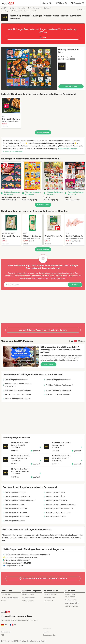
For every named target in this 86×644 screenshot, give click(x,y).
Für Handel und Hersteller (10, 598)
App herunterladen (72, 603)
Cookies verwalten (49, 635)
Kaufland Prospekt (29, 598)
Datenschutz (61, 278)
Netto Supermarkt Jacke (55, 492)
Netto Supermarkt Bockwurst (16, 512)
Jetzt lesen (48, 364)
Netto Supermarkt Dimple (14, 492)
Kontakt (46, 632)
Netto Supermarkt (35, 8)
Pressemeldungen (72, 606)
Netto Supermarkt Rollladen (56, 500)
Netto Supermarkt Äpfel (54, 496)
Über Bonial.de (6, 595)
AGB (3, 635)
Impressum (47, 629)
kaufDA (3, 8)
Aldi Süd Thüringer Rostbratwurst (17, 390)
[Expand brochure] (29, 68)
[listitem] (11, 113)
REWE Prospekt (28, 601)
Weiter (75, 285)
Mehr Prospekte (43, 205)
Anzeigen (81, 10)
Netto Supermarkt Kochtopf (15, 508)
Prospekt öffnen (71, 86)
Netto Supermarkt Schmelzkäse (17, 517)
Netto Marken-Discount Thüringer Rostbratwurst (17, 385)
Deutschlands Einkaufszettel (70, 596)
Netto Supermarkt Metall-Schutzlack (60, 504)
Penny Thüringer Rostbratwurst (57, 380)
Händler (12, 8)
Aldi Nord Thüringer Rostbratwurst (58, 385)
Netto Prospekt (49, 598)
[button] (43, 68)
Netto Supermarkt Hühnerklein (57, 512)
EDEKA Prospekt (28, 595)
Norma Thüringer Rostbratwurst (57, 390)
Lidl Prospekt (48, 601)
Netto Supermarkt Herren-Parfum (58, 508)
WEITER (43, 37)
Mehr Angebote (43, 132)
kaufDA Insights (71, 600)
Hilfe (3, 629)
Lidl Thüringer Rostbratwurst (15, 380)
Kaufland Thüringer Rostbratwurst (17, 394)
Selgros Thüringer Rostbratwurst (17, 398)
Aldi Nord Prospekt (50, 595)
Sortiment (47, 8)
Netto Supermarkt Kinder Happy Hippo (19, 500)
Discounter (21, 8)
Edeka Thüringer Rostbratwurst (57, 394)
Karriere (4, 601)
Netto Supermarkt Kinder (14, 521)
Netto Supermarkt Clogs (14, 504)
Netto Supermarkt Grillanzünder (17, 496)
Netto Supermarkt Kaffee (55, 517)
